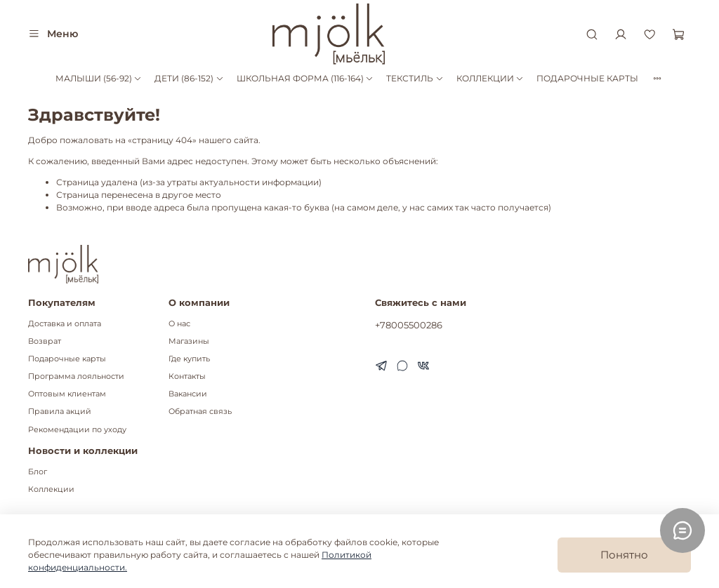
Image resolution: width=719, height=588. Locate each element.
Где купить (189, 359)
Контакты (187, 376)
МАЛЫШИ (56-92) (99, 78)
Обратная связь (200, 412)
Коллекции (51, 489)
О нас (179, 324)
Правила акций (60, 412)
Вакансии (188, 394)
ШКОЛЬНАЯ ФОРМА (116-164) (305, 78)
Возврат (45, 341)
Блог (38, 472)
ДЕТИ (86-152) (189, 78)
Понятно (624, 555)
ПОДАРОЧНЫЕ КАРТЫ (587, 78)
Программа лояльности (76, 376)
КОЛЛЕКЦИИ (490, 78)
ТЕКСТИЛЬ (415, 78)
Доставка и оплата (65, 324)
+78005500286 (409, 325)
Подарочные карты (67, 359)
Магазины (189, 341)
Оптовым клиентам (67, 394)
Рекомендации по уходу (77, 430)
